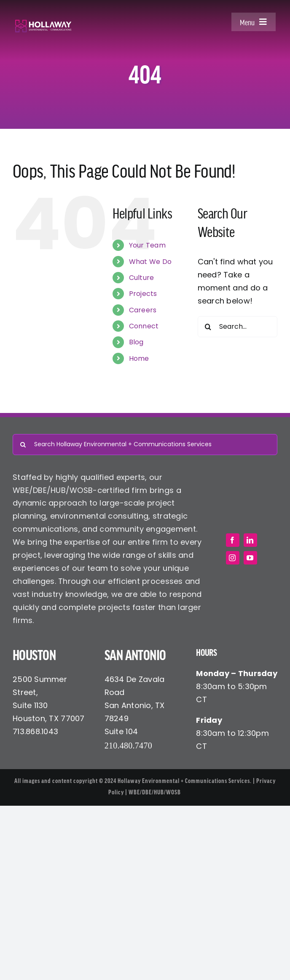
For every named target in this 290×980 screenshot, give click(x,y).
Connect (144, 326)
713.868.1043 (35, 731)
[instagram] (233, 558)
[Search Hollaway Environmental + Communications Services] (145, 445)
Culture (142, 278)
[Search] (208, 327)
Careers (143, 310)
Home (139, 358)
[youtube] (250, 558)
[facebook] (233, 540)
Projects (143, 294)
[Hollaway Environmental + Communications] (43, 23)
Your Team (147, 245)
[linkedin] (250, 540)
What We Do (150, 262)
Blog (136, 342)
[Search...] (238, 327)
